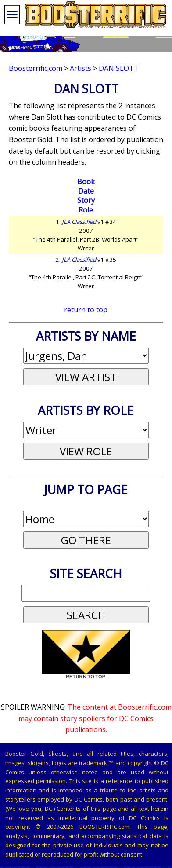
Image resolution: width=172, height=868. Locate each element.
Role (86, 210)
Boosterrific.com (36, 68)
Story (86, 200)
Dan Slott (119, 68)
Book (86, 182)
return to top (86, 310)
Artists (81, 68)
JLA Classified (79, 222)
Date (86, 191)
